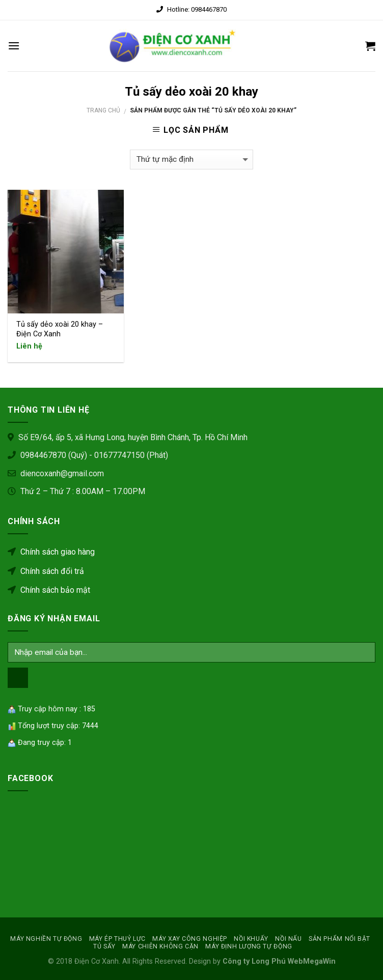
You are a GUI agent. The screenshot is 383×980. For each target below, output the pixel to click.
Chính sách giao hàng (51, 552)
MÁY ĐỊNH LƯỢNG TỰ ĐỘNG (249, 946)
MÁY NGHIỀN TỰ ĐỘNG (46, 939)
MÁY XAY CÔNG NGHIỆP (190, 939)
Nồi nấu (288, 939)
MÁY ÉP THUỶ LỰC (117, 939)
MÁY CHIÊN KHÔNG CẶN (160, 946)
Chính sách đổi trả (46, 571)
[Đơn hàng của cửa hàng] (191, 160)
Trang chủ (103, 110)
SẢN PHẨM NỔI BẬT (339, 939)
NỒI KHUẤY (251, 939)
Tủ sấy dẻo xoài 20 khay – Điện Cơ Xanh (60, 329)
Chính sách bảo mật (49, 590)
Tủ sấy (104, 946)
